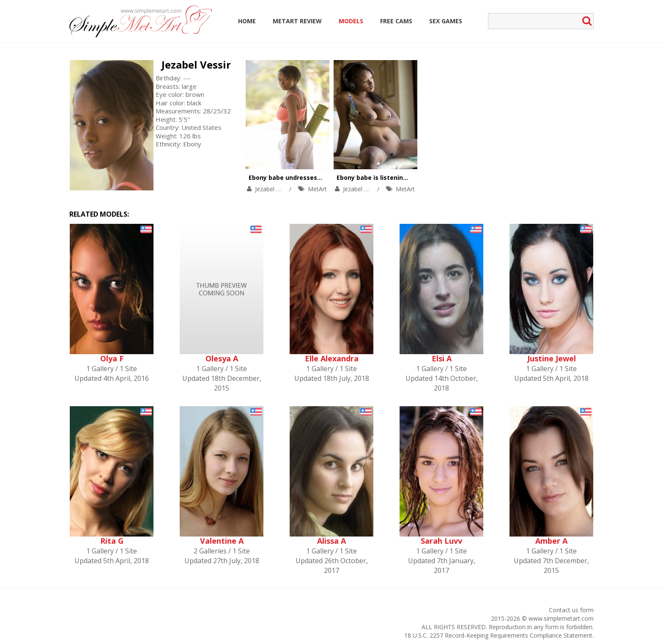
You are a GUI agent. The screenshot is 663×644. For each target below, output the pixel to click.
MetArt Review (297, 21)
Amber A (551, 541)
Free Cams (396, 21)
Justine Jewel (552, 358)
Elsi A (442, 358)
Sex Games (446, 21)
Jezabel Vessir (196, 65)
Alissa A (331, 541)
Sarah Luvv (441, 541)
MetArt (317, 189)
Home (247, 21)
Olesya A (222, 358)
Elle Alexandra (332, 358)
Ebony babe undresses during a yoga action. (316, 178)
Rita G (112, 541)
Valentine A (222, 541)
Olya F (112, 358)
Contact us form (571, 610)
